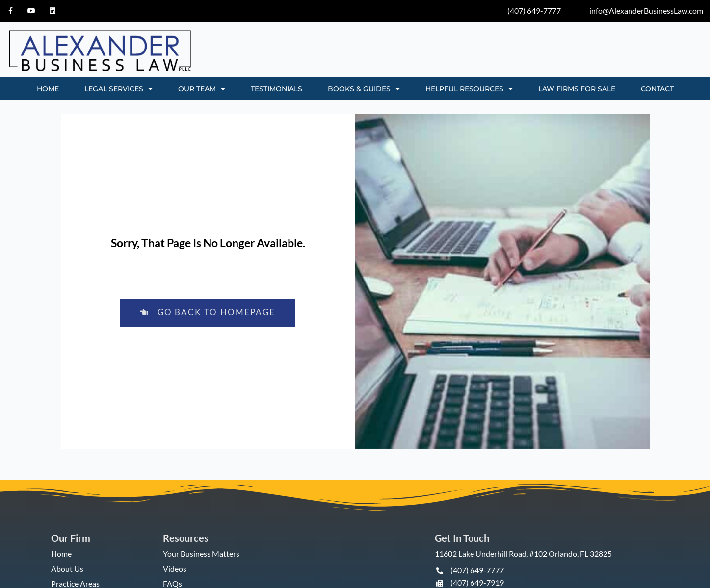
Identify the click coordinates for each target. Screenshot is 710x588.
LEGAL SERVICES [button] (118, 89)
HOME (48, 89)
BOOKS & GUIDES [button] (364, 89)
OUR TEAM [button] (202, 89)
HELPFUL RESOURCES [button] (469, 89)
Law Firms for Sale (577, 89)
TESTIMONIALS (276, 89)
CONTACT (657, 89)
